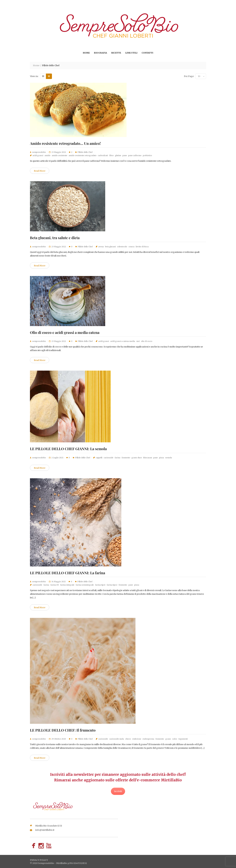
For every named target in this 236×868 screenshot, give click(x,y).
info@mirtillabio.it (45, 830)
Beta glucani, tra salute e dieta (55, 238)
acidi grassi (38, 155)
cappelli (99, 458)
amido (47, 155)
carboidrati (103, 155)
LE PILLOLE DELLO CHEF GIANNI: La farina (68, 573)
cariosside (109, 458)
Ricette (116, 53)
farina (117, 458)
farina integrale (67, 585)
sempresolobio (39, 152)
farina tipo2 (112, 585)
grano (168, 739)
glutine (118, 155)
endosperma (148, 739)
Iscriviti (118, 791)
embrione (137, 739)
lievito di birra (142, 247)
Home (86, 53)
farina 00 (55, 585)
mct (138, 341)
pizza (161, 458)
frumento (126, 458)
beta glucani (110, 247)
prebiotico (147, 155)
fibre (111, 155)
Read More (40, 171)
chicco (128, 739)
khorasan (148, 458)
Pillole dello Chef (85, 152)
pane (125, 155)
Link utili (131, 53)
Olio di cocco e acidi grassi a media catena (65, 332)
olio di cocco (147, 341)
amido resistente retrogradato (83, 155)
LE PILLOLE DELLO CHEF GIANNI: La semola (68, 449)
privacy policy (39, 860)
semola (169, 458)
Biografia (100, 53)
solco (175, 739)
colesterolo (122, 247)
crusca (131, 247)
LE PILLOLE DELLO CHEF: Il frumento (63, 730)
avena (101, 247)
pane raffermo (135, 155)
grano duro (137, 458)
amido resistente (60, 155)
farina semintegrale (85, 585)
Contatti (147, 53)
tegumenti (183, 739)
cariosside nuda (117, 739)
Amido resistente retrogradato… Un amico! (65, 143)
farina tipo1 (100, 585)
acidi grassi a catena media (123, 341)
